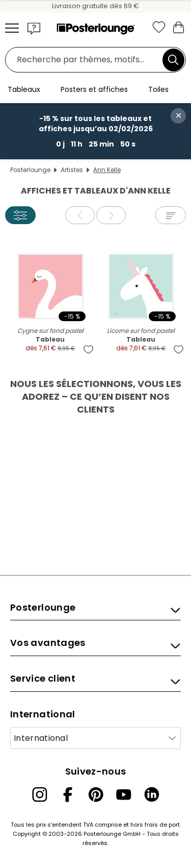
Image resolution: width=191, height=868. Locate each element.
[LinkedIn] (152, 794)
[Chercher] (173, 60)
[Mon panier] (178, 27)
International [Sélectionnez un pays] (41, 738)
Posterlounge (30, 170)
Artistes (72, 170)
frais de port (162, 825)
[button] (34, 28)
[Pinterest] (96, 794)
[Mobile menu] (12, 28)
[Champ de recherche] (87, 60)
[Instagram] (40, 794)
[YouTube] (124, 794)
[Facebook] (68, 794)
